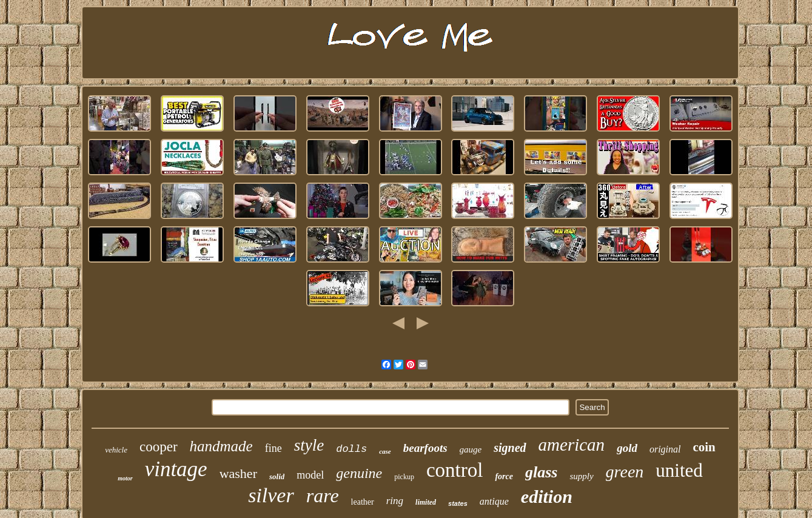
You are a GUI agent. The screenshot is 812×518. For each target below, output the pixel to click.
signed (510, 448)
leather (363, 502)
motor (125, 478)
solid (277, 476)
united (679, 470)
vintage (176, 469)
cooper (159, 447)
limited (426, 502)
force (504, 476)
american (572, 445)
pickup (404, 477)
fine (273, 448)
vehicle (116, 450)
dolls (351, 449)
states (458, 503)
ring (395, 501)
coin (704, 447)
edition (547, 496)
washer (238, 473)
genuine (359, 473)
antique (494, 501)
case (385, 451)
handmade (221, 446)
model (310, 475)
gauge (471, 449)
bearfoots (425, 448)
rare (323, 496)
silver (271, 495)
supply (581, 476)
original (665, 449)
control (455, 470)
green (625, 472)
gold (627, 448)
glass (541, 472)
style (309, 445)
